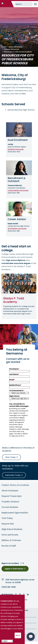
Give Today (10, 457)
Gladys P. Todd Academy (14, 300)
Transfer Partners (10, 502)
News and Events (10, 535)
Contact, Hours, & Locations (15, 485)
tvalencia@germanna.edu (18, 190)
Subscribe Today (13, 475)
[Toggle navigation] (35, 4)
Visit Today (7, 518)
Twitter (24, 594)
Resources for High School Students (18, 52)
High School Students (12, 529)
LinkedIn (28, 594)
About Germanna (15, 47)
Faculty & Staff (9, 546)
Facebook (20, 594)
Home (4, 47)
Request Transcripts (12, 496)
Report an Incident (10, 563)
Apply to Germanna (14, 569)
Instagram (16, 594)
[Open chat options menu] (31, 637)
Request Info (8, 524)
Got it (18, 635)
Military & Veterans (11, 540)
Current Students (10, 507)
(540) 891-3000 (9, 587)
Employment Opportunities (15, 513)
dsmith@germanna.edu (17, 229)
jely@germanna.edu (16, 149)
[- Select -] (7, 641)
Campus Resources (11, 49)
